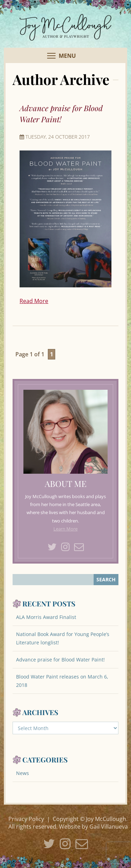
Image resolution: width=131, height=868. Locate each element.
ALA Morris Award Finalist (46, 617)
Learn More (65, 529)
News (23, 773)
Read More (34, 301)
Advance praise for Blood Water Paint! (60, 660)
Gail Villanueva (109, 827)
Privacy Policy (26, 819)
